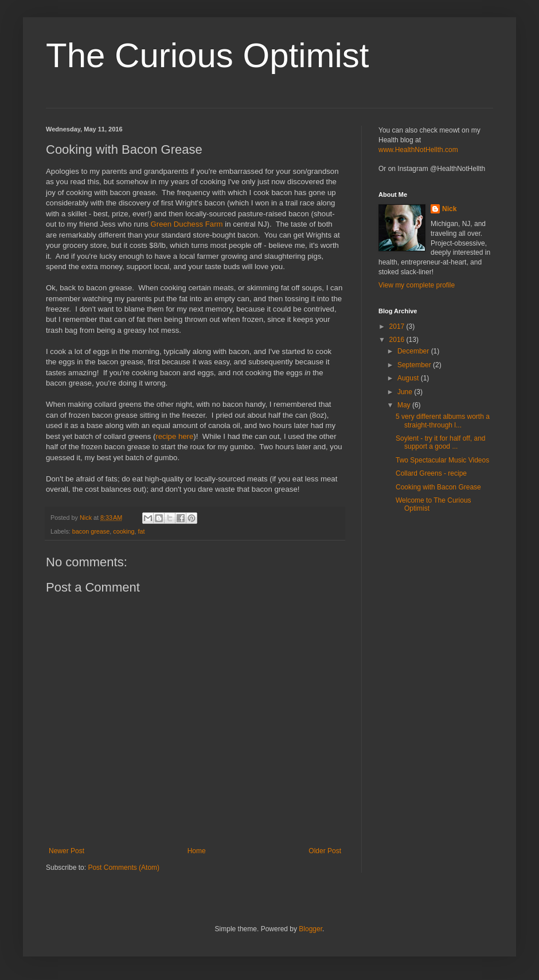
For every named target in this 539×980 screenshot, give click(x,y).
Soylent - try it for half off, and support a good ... (441, 442)
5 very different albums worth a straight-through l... (443, 421)
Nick (449, 209)
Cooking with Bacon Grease (438, 487)
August (409, 378)
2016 (398, 340)
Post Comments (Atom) (124, 868)
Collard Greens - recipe (431, 473)
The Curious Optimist (208, 55)
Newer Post (67, 851)
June (406, 392)
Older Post (325, 851)
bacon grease (91, 531)
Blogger (310, 929)
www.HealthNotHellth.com (418, 150)
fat (141, 531)
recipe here (174, 436)
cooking (124, 531)
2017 (398, 326)
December (414, 351)
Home (197, 851)
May (405, 405)
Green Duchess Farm (187, 224)
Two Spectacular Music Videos (442, 460)
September (415, 365)
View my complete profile (417, 285)
